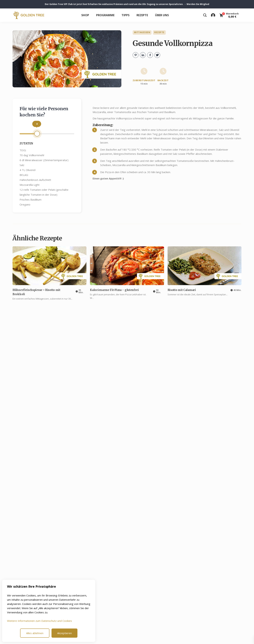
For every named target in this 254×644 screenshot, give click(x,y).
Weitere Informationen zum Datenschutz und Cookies (40, 621)
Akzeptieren (64, 633)
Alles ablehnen (35, 633)
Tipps (126, 15)
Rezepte (142, 15)
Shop (85, 15)
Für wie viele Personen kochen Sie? (44, 112)
